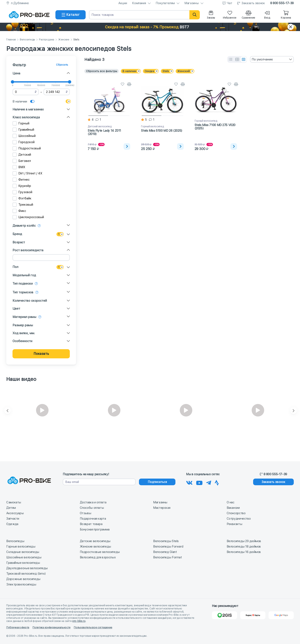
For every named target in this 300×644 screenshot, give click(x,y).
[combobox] (272, 59)
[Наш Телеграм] (209, 482)
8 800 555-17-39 (282, 3)
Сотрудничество (239, 519)
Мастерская (162, 508)
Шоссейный (24, 136)
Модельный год (24, 275)
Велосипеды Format (167, 557)
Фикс (19, 211)
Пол (15, 267)
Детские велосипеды (95, 541)
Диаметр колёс (24, 226)
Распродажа (47, 40)
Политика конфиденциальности (51, 628)
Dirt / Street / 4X (27, 173)
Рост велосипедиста (28, 250)
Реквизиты (234, 524)
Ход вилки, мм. (24, 333)
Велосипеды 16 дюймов (244, 552)
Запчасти (13, 519)
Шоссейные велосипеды (24, 557)
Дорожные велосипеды (23, 579)
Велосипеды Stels (166, 541)
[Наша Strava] (217, 482)
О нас (231, 502)
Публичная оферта (18, 628)
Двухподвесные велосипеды (27, 568)
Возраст (19, 242)
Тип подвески (23, 284)
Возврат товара (91, 524)
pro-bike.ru (79, 621)
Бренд (17, 234)
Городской (24, 142)
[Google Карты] (281, 615)
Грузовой (22, 192)
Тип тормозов (23, 292)
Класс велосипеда (26, 117)
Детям (11, 508)
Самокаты (14, 502)
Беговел (22, 161)
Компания (139, 3)
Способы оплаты (92, 508)
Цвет (16, 309)
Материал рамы (24, 317)
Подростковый (27, 148)
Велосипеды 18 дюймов (244, 546)
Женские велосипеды (95, 546)
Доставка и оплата (93, 502)
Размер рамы (23, 325)
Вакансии (233, 508)
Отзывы (86, 513)
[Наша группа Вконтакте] (189, 482)
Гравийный (23, 130)
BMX (19, 167)
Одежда (12, 524)
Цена (16, 73)
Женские (64, 40)
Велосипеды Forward (168, 546)
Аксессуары (15, 513)
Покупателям (165, 3)
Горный (21, 123)
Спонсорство (236, 513)
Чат (229, 3)
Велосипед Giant (165, 552)
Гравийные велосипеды (23, 563)
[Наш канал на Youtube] (199, 482)
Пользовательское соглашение (93, 628)
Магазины (191, 3)
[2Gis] (224, 615)
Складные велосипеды (23, 552)
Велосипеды (27, 40)
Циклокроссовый (28, 217)
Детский (22, 155)
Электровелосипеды (21, 584)
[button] (150, 27)
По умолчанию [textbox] (262, 59)
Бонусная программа (95, 529)
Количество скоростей (30, 301)
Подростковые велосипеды (100, 552)
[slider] (12, 82)
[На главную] (29, 15)
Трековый (23, 205)
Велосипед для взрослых (98, 557)
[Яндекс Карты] (253, 615)
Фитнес (21, 180)
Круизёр (22, 186)
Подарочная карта (93, 519)
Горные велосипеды (21, 546)
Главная (11, 40)
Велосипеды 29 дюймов (244, 541)
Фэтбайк (22, 198)
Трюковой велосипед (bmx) (26, 574)
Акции (123, 3)
